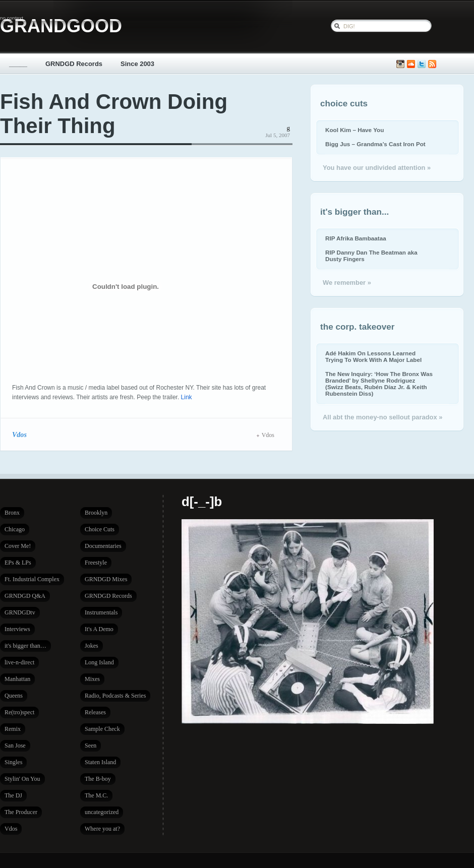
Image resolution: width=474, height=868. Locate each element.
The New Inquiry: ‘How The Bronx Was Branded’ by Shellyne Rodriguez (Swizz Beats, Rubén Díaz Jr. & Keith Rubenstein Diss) (379, 384)
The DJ (13, 795)
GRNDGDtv (20, 612)
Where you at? (102, 829)
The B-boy (98, 779)
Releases (95, 712)
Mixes (92, 679)
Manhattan (17, 679)
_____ (18, 64)
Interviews (17, 629)
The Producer (21, 812)
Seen (91, 746)
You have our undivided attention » (377, 168)
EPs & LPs (18, 563)
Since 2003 (137, 64)
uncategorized (102, 812)
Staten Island (100, 762)
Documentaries (103, 546)
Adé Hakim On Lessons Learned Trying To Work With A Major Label (373, 356)
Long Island (99, 662)
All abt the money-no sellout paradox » (382, 417)
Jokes (92, 646)
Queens (14, 696)
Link (187, 397)
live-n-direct (19, 662)
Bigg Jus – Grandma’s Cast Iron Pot (375, 144)
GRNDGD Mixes (106, 579)
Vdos (19, 435)
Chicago (15, 529)
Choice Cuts (100, 529)
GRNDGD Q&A (25, 596)
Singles (13, 762)
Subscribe (432, 64)
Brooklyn (96, 513)
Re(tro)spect (19, 712)
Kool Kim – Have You (354, 130)
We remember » (347, 283)
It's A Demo (99, 629)
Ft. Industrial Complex (32, 579)
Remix (13, 729)
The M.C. (96, 795)
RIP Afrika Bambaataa (356, 238)
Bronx (12, 513)
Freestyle (96, 563)
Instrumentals (101, 612)
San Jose (15, 746)
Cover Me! (18, 546)
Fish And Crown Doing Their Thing (114, 114)
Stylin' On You (22, 779)
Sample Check (102, 729)
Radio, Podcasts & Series (115, 696)
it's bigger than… (25, 646)
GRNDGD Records (74, 64)
